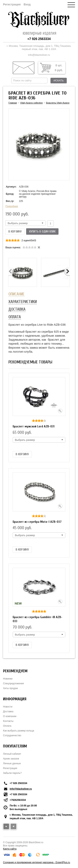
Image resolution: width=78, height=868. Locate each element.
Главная (13, 103)
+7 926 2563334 (39, 39)
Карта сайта (10, 849)
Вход (27, 4)
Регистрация (12, 4)
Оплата (7, 726)
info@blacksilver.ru (39, 55)
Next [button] (67, 271)
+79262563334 (18, 800)
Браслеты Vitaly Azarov (58, 103)
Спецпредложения (13, 683)
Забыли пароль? (12, 773)
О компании (10, 716)
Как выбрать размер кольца (19, 731)
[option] (23, 272)
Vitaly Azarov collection (31, 103)
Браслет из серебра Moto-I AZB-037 (37, 522)
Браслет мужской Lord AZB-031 (34, 426)
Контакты (8, 721)
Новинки (8, 679)
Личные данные (12, 763)
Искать (58, 80)
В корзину (15, 231)
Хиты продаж (10, 688)
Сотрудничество (12, 735)
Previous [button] (11, 271)
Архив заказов (11, 759)
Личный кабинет (12, 754)
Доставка (8, 711)
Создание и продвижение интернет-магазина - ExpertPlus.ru (36, 862)
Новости (8, 707)
